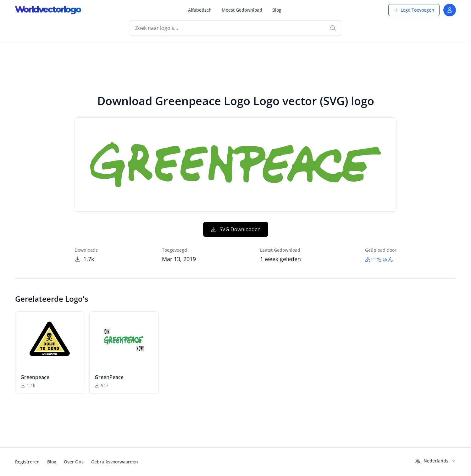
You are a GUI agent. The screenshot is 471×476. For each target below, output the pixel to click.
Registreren (27, 462)
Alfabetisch (200, 10)
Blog (277, 10)
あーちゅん (379, 259)
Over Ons (74, 462)
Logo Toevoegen (414, 10)
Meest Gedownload (242, 10)
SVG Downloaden (236, 229)
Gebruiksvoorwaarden (115, 462)
